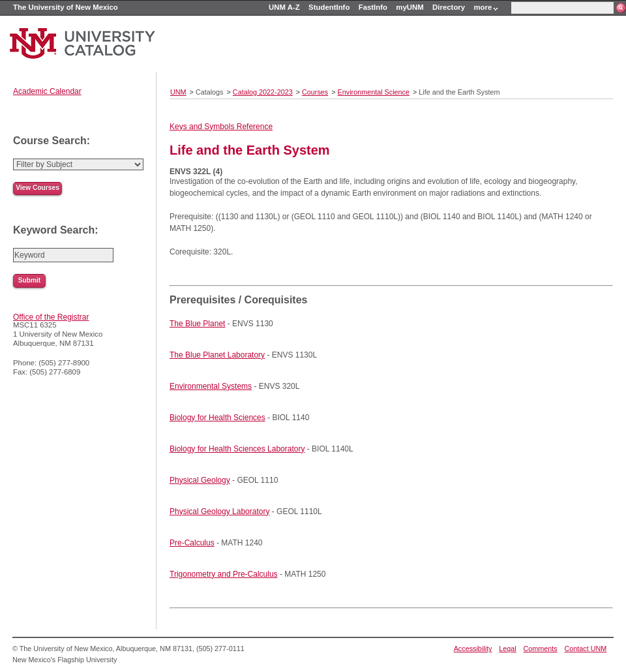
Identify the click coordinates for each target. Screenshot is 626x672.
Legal (507, 649)
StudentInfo (329, 7)
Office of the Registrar (51, 317)
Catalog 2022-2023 (263, 92)
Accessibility (473, 649)
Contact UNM (586, 649)
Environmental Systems (211, 386)
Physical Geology (200, 480)
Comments (541, 649)
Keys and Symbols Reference (221, 127)
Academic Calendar (47, 91)
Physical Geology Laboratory (219, 512)
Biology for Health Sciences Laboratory (237, 449)
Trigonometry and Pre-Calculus (224, 574)
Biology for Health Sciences (217, 418)
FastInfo (373, 7)
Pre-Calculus (192, 543)
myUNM (410, 7)
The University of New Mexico (66, 7)
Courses (315, 92)
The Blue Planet (197, 324)
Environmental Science (374, 92)
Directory (449, 7)
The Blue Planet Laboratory (217, 355)
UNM (178, 92)
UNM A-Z (284, 7)
